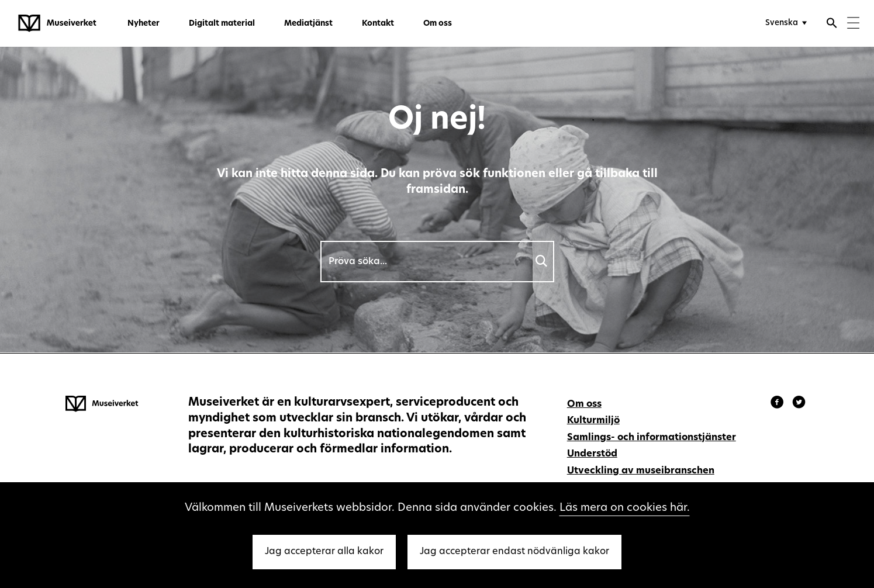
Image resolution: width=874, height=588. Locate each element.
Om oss (438, 24)
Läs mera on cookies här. (625, 508)
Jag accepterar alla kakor (324, 552)
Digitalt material (222, 24)
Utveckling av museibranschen (641, 471)
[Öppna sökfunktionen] (832, 25)
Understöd (592, 454)
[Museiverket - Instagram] (799, 404)
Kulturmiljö (593, 421)
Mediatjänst (308, 24)
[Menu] (853, 24)
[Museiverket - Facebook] (779, 404)
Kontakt (378, 24)
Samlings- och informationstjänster (652, 438)
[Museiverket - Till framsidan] (57, 23)
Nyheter (144, 24)
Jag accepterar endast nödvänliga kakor (514, 552)
